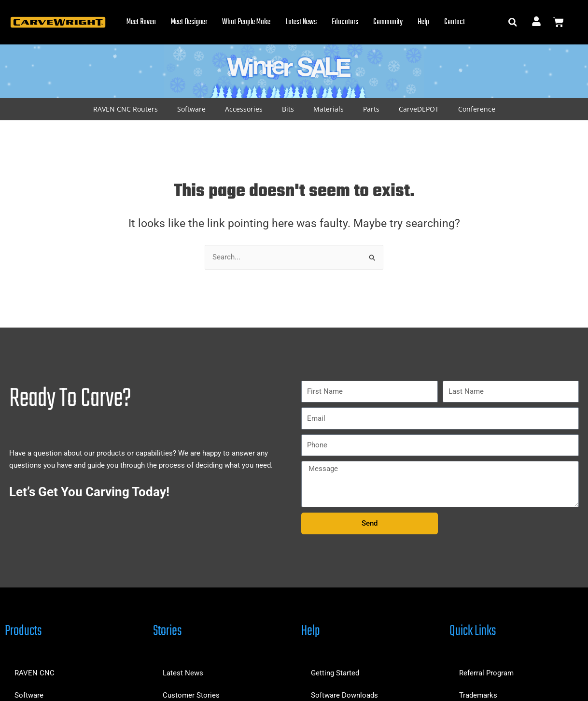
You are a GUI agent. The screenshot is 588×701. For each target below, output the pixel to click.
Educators (345, 22)
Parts (371, 109)
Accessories (244, 109)
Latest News (301, 22)
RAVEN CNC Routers (126, 109)
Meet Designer (189, 22)
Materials (329, 109)
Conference (477, 109)
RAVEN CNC (35, 673)
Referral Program (486, 673)
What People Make (246, 22)
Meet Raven (141, 22)
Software (191, 109)
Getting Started (335, 673)
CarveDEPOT (419, 109)
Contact (455, 22)
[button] (512, 22)
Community (388, 22)
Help (423, 22)
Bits (288, 109)
